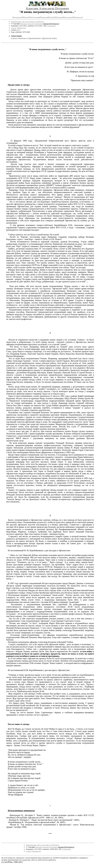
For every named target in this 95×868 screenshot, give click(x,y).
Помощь (59, 17)
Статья (13, 28)
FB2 (19, 30)
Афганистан (21, 28)
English (52, 17)
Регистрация (18, 17)
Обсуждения (35, 17)
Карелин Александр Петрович (47, 8)
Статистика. (51, 26)
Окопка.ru (78, 17)
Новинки (44, 17)
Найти (26, 17)
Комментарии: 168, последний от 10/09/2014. (28, 22)
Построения (68, 17)
